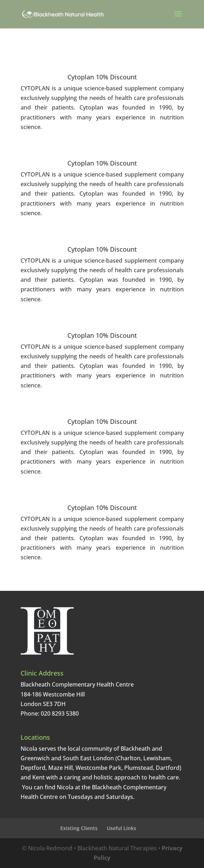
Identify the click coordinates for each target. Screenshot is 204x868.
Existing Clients (79, 828)
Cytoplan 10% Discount (102, 77)
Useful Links (122, 828)
